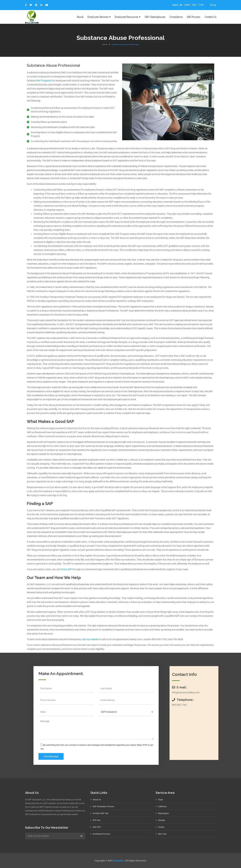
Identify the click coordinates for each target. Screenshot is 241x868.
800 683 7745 (179, 705)
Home (105, 44)
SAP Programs (44, 81)
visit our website (90, 639)
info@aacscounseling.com (186, 692)
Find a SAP (66, 569)
